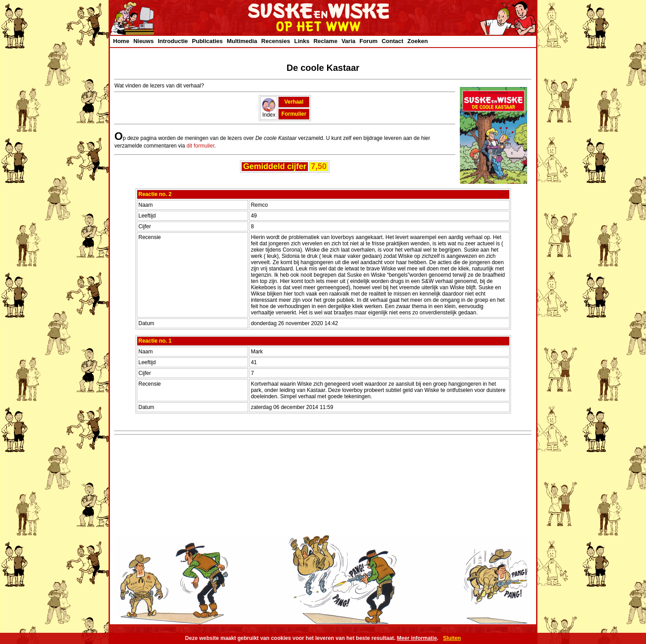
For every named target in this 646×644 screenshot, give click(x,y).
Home (121, 41)
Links (302, 41)
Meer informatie (417, 638)
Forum (368, 41)
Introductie (173, 41)
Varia (348, 41)
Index (269, 112)
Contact (393, 41)
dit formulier (201, 146)
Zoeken (418, 41)
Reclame (325, 41)
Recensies (275, 41)
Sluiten (452, 638)
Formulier (294, 114)
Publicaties (207, 41)
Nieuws (144, 41)
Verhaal (294, 102)
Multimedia (242, 41)
